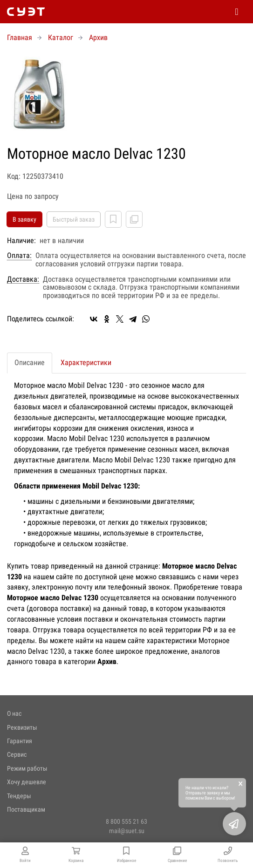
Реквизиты (22, 727)
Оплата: (19, 256)
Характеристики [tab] (86, 363)
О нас (14, 713)
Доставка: (23, 279)
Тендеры (19, 796)
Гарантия (20, 741)
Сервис (17, 754)
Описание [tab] (30, 363)
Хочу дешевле (27, 782)
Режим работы (27, 768)
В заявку (24, 219)
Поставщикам (26, 809)
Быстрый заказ (74, 219)
